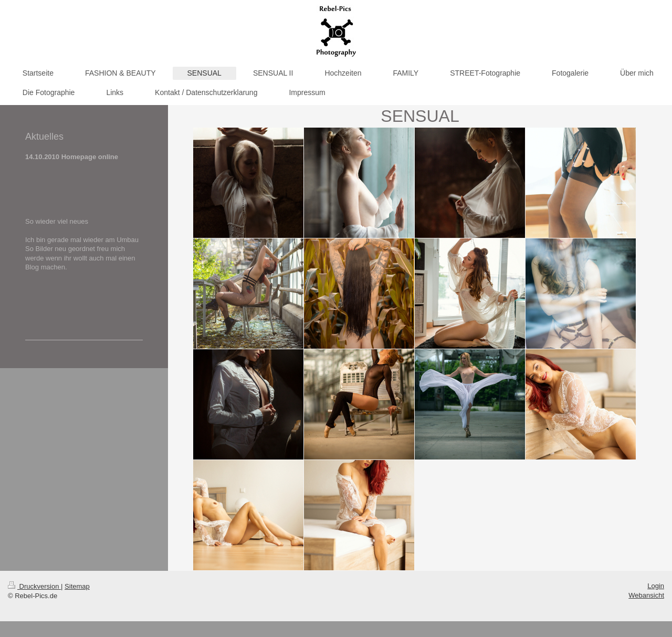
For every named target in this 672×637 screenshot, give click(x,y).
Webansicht (646, 595)
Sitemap (77, 586)
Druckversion (34, 586)
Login (656, 586)
